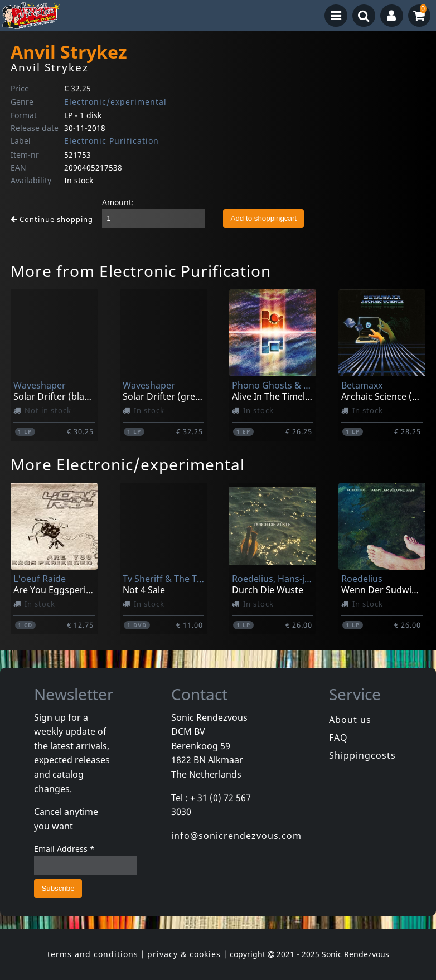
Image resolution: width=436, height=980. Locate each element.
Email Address (64, 849)
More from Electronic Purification (141, 271)
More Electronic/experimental (128, 464)
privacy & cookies (184, 954)
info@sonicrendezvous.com (236, 836)
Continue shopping (52, 219)
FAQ (338, 738)
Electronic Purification (112, 141)
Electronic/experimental (115, 102)
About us (350, 720)
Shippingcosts (362, 755)
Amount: (118, 202)
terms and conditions (93, 954)
